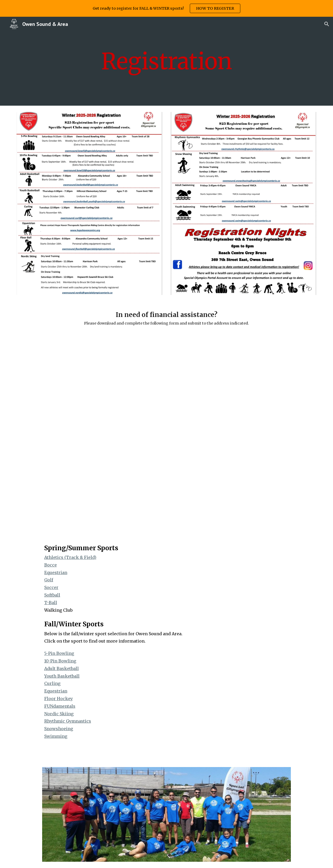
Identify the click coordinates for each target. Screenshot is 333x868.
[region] (167, 8)
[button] (327, 24)
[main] (167, 61)
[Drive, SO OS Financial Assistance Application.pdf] (167, 435)
